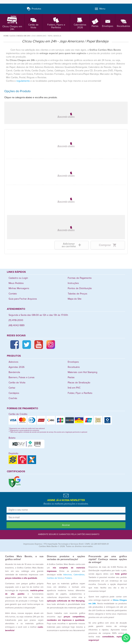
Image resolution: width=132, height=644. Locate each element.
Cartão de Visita (33, 23)
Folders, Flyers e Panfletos (56, 23)
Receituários (123, 23)
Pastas (95, 23)
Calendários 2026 (80, 23)
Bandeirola (14, 372)
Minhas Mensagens (19, 288)
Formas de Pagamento (80, 278)
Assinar (66, 525)
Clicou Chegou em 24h (12, 23)
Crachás (13, 398)
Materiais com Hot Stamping (82, 372)
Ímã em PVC (74, 388)
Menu (100, 9)
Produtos (34, 9)
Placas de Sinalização (79, 383)
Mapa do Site (75, 299)
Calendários (79, 575)
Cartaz (12, 388)
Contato (13, 294)
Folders (68, 578)
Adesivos (13, 362)
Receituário (74, 367)
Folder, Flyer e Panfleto (80, 393)
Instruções (73, 283)
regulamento (23, 81)
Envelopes (108, 23)
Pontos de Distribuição (80, 288)
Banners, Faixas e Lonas (22, 377)
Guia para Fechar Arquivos (23, 299)
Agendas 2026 (16, 367)
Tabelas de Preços (78, 294)
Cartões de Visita (55, 578)
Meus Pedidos (16, 283)
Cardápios (14, 393)
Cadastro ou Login (18, 278)
